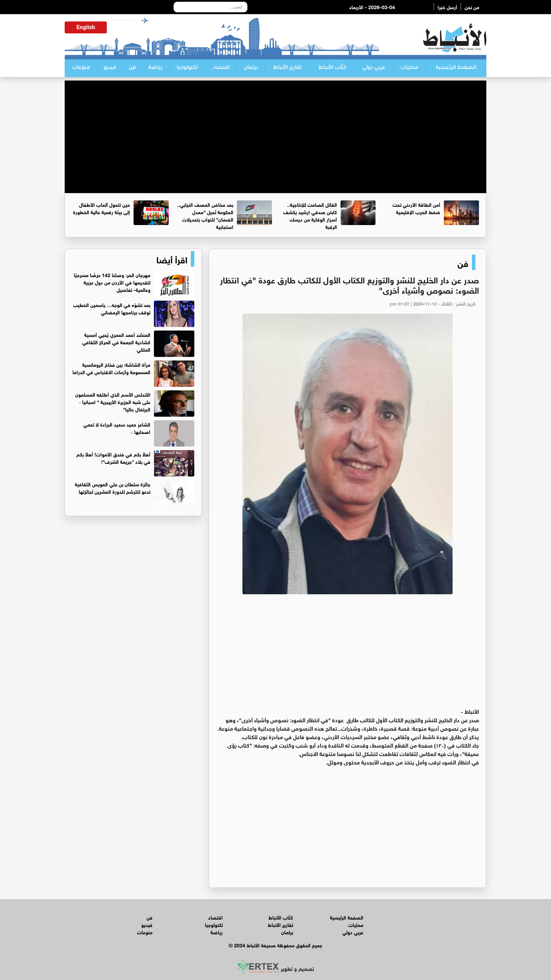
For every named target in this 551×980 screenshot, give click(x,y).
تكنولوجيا (187, 68)
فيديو (110, 68)
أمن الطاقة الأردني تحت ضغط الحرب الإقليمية (416, 208)
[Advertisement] (275, 130)
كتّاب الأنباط (332, 68)
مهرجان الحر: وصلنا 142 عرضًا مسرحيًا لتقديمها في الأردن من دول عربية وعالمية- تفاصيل (112, 282)
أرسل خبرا (447, 7)
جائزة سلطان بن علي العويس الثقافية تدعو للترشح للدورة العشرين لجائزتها (113, 487)
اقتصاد (221, 68)
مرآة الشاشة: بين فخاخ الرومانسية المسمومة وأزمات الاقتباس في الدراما (111, 368)
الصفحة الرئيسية (456, 68)
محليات (409, 68)
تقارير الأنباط (287, 68)
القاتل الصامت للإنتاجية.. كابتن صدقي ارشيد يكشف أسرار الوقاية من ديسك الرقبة (310, 215)
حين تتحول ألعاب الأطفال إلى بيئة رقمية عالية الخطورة (102, 208)
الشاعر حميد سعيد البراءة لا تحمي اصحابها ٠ (117, 428)
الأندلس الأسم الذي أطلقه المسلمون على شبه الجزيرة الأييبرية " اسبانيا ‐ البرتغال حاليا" (113, 401)
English (86, 27)
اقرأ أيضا (172, 259)
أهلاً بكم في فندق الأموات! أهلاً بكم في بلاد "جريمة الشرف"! (113, 457)
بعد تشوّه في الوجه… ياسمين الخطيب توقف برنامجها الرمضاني (112, 308)
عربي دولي (374, 68)
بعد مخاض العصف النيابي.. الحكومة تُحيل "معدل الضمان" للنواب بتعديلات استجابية (205, 215)
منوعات (81, 68)
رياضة (155, 68)
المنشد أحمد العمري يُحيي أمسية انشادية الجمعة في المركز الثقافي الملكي (116, 342)
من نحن (472, 7)
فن (132, 68)
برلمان (251, 68)
